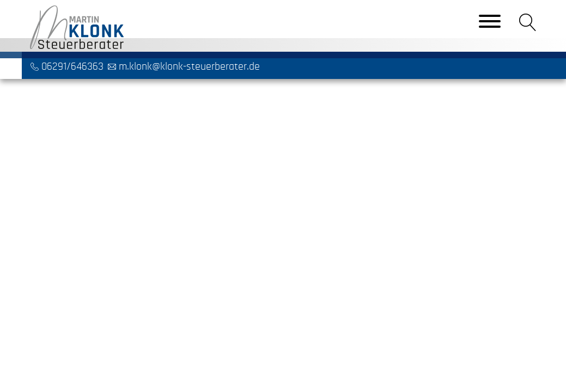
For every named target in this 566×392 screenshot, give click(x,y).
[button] (528, 22)
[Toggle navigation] (490, 22)
